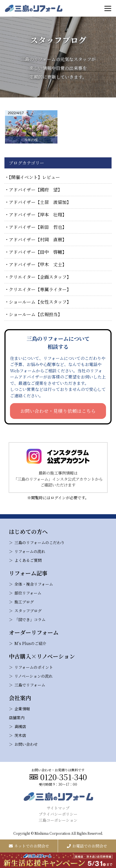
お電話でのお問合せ (87, 846)
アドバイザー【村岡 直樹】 (38, 240)
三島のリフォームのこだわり (40, 542)
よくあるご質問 (28, 560)
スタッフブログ (28, 611)
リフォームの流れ (30, 551)
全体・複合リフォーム (34, 584)
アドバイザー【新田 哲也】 (38, 227)
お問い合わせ (26, 744)
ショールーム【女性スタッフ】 (40, 302)
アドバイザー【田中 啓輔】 (38, 252)
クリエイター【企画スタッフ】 (40, 277)
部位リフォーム (28, 593)
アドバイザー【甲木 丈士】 (38, 264)
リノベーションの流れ (34, 676)
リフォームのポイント (34, 667)
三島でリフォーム (30, 685)
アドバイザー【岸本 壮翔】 (38, 215)
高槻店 (20, 726)
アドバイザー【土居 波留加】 (40, 202)
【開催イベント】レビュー (34, 177)
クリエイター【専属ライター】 (40, 289)
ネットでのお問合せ (29, 846)
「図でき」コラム (30, 619)
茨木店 (20, 735)
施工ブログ (24, 602)
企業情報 (22, 709)
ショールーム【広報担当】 (36, 314)
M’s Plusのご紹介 (30, 643)
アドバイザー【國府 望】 (36, 190)
